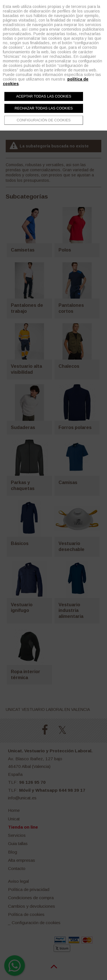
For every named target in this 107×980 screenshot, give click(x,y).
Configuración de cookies (44, 120)
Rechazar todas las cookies (44, 108)
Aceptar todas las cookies (44, 96)
